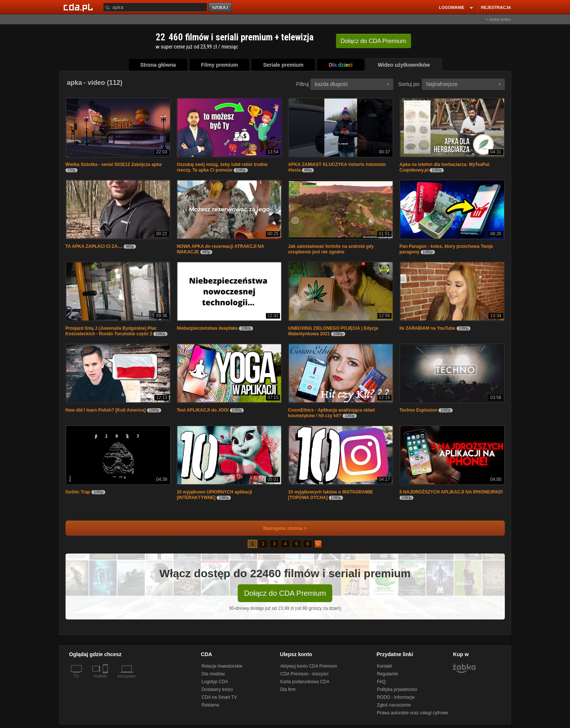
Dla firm (288, 689)
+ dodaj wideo (498, 19)
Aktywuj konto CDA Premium (309, 666)
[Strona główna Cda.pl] (79, 7)
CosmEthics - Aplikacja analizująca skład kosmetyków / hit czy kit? (331, 413)
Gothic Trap (78, 492)
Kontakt (385, 666)
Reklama (210, 705)
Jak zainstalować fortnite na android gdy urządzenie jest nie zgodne (331, 249)
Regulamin (388, 674)
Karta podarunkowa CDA (305, 682)
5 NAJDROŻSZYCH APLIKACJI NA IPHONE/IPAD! (451, 492)
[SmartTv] (106, 681)
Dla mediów (213, 674)
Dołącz (374, 41)
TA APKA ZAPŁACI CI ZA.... (94, 246)
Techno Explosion (419, 410)
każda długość (352, 84)
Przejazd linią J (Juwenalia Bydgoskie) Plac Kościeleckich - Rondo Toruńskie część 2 (111, 331)
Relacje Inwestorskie (222, 666)
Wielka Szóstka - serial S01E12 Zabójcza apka (114, 164)
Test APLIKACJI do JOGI (203, 410)
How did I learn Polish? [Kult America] (106, 410)
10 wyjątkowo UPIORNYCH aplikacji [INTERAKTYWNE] (214, 495)
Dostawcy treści (217, 689)
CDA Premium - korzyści (304, 674)
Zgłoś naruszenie (394, 705)
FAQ (381, 682)
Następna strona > (280, 528)
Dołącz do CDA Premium (285, 593)
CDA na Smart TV (219, 697)
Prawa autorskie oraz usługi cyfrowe (413, 713)
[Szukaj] (155, 7)
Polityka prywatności (397, 689)
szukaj (221, 8)
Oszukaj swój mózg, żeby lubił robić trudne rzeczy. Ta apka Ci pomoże (222, 167)
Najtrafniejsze (464, 84)
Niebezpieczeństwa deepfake (207, 328)
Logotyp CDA (215, 682)
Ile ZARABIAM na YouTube (428, 328)
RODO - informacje (396, 697)
